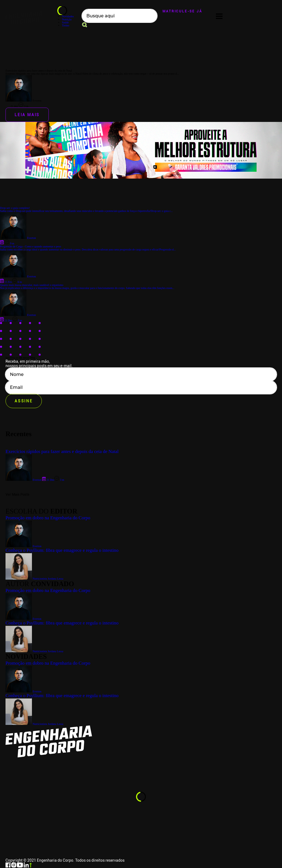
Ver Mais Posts (17, 494)
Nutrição (67, 19)
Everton (23, 691)
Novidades (68, 16)
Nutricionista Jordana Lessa (34, 724)
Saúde (65, 22)
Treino (66, 25)
